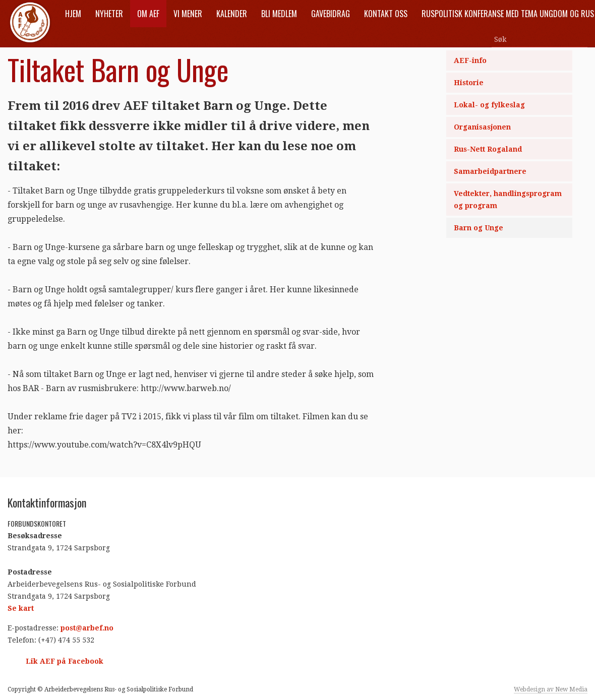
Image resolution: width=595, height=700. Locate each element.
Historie (469, 83)
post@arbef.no (87, 628)
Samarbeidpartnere (490, 171)
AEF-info (470, 60)
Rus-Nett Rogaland (488, 149)
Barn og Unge (479, 228)
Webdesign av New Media (551, 689)
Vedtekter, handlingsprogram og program (508, 200)
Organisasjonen (482, 127)
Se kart (21, 608)
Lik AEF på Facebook (65, 661)
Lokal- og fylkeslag (489, 105)
